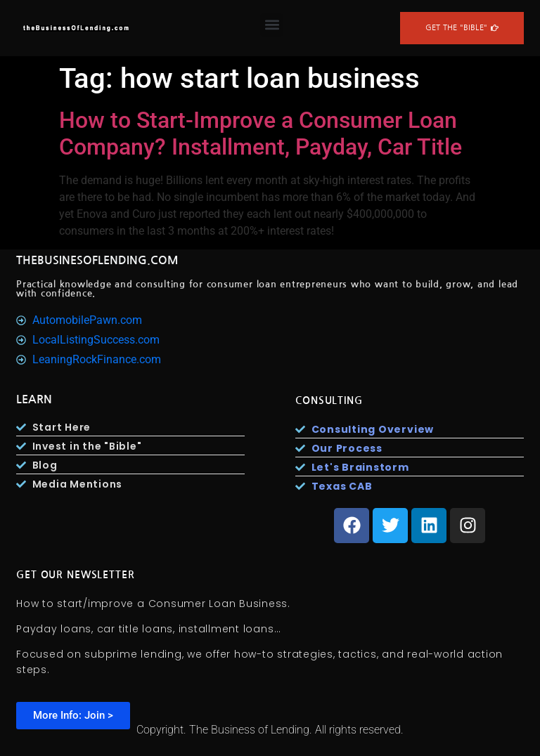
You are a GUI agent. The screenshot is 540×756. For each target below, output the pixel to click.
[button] (272, 25)
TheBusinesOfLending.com (97, 260)
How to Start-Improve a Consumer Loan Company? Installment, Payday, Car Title (261, 133)
